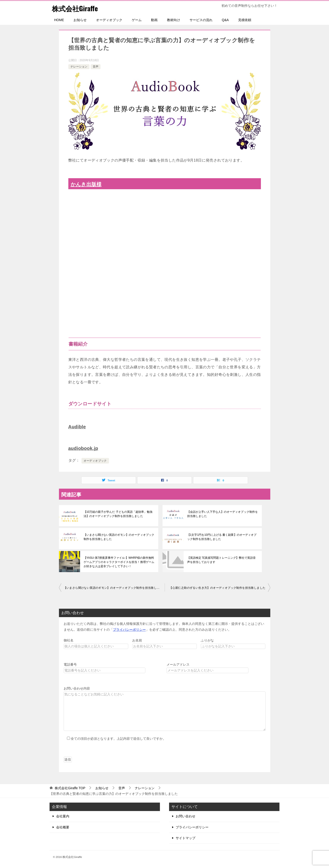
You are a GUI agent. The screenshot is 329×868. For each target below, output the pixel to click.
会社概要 (63, 827)
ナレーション (79, 67)
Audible (77, 427)
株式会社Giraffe (76, 8)
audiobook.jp (83, 448)
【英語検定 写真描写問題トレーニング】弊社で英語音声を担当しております (221, 560)
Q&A (225, 20)
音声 (96, 67)
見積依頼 (245, 20)
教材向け (174, 20)
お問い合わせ (186, 816)
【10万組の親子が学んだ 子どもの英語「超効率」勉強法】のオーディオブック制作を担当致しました (118, 514)
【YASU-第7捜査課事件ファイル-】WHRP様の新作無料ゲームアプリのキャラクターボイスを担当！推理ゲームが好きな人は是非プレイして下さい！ (119, 562)
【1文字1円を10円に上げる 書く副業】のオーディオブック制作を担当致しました (222, 537)
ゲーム (137, 20)
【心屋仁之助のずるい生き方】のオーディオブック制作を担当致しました (217, 588)
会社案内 (63, 816)
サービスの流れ (201, 20)
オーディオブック (109, 20)
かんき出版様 (86, 184)
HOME (59, 20)
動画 (154, 20)
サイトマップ (186, 838)
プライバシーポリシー (129, 630)
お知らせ (80, 20)
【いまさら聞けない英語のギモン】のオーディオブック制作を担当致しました (119, 537)
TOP (70, 788)
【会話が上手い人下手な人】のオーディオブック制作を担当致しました (222, 514)
